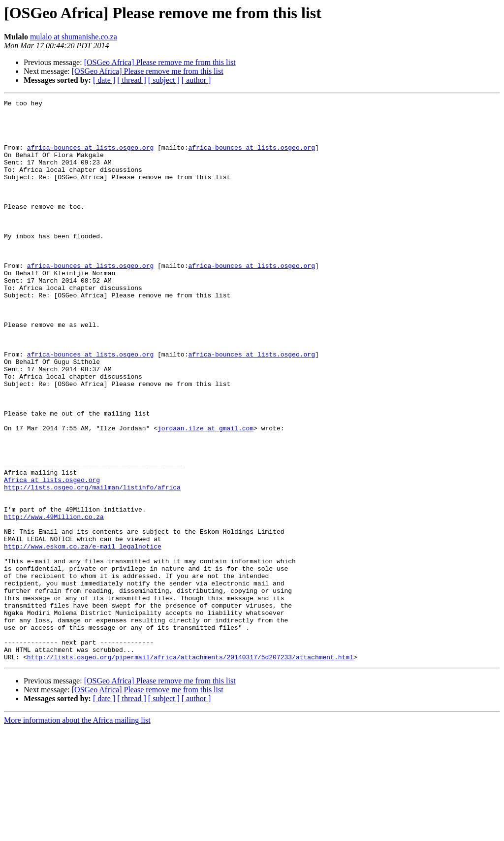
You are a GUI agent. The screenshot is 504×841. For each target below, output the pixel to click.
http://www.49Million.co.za (54, 601)
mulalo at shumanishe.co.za (74, 37)
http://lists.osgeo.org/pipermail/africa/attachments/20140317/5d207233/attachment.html (190, 769)
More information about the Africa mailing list (77, 832)
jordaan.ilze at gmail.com (205, 494)
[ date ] (104, 80)
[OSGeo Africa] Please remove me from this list (160, 62)
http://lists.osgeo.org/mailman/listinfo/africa (92, 565)
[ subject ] (164, 80)
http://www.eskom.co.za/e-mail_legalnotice (83, 636)
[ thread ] (132, 80)
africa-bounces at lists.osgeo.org (90, 158)
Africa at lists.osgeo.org (52, 556)
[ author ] (196, 80)
